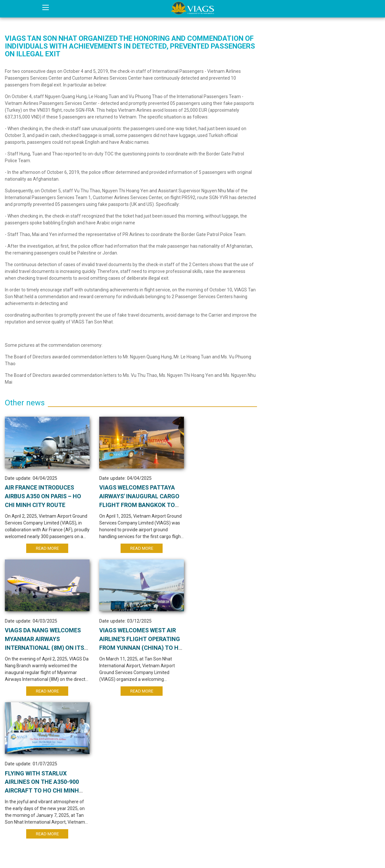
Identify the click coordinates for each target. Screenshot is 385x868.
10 (174, 731)
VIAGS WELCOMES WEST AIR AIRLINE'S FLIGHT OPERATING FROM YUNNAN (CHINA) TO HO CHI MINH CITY (42, 651)
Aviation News (289, 71)
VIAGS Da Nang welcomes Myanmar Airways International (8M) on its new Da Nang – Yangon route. (213, 507)
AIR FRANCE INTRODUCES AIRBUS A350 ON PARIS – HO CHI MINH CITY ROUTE (40, 498)
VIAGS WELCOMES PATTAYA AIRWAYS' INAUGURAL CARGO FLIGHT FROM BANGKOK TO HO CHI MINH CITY (128, 507)
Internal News (287, 57)
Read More (43, 550)
